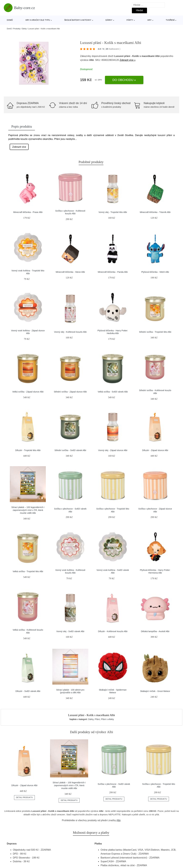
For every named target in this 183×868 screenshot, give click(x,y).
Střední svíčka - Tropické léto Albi (155, 332)
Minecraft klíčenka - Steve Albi (70, 272)
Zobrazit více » (128, 60)
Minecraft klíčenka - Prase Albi (28, 212)
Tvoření (170, 20)
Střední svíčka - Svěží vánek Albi (70, 450)
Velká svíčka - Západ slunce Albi (28, 392)
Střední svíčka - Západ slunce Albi (70, 392)
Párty (130, 20)
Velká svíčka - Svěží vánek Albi (113, 392)
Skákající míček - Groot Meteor (155, 691)
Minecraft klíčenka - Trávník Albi (155, 212)
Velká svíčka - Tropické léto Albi (28, 571)
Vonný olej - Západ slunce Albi (113, 450)
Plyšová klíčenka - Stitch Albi (155, 272)
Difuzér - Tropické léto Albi (28, 450)
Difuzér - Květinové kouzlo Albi (113, 631)
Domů (10, 20)
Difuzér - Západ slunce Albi (155, 450)
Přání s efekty (107, 719)
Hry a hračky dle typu (38, 20)
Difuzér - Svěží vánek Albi (28, 691)
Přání (97, 719)
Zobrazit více (19, 147)
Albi (118, 820)
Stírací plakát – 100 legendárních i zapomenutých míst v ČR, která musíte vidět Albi (28, 510)
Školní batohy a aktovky (78, 20)
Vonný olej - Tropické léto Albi (113, 212)
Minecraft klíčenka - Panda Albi (113, 272)
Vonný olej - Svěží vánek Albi (70, 631)
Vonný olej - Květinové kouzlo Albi (70, 332)
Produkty (17, 29)
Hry (149, 20)
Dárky (109, 20)
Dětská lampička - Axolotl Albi (155, 631)
